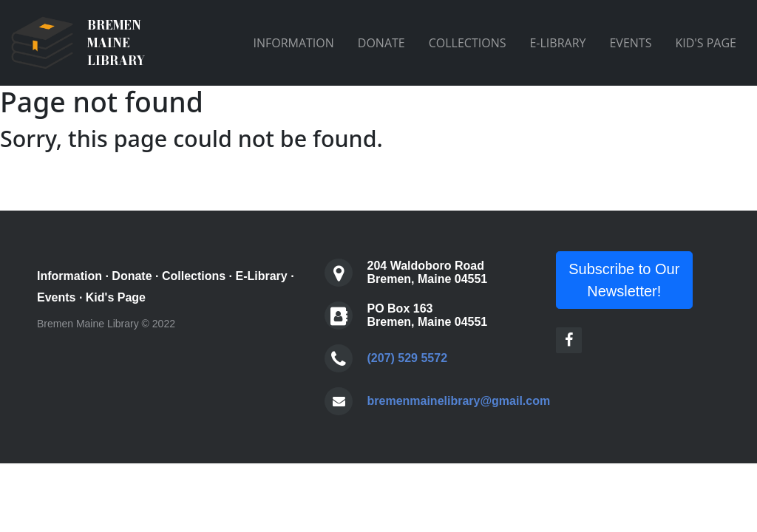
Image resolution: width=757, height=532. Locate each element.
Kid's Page (116, 297)
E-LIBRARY (557, 43)
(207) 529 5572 (408, 358)
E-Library (262, 276)
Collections (194, 276)
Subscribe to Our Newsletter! (624, 280)
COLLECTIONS (468, 43)
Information (69, 276)
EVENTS (630, 43)
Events (56, 297)
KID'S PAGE (706, 43)
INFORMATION (293, 43)
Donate (132, 276)
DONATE (381, 43)
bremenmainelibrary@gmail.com (459, 401)
